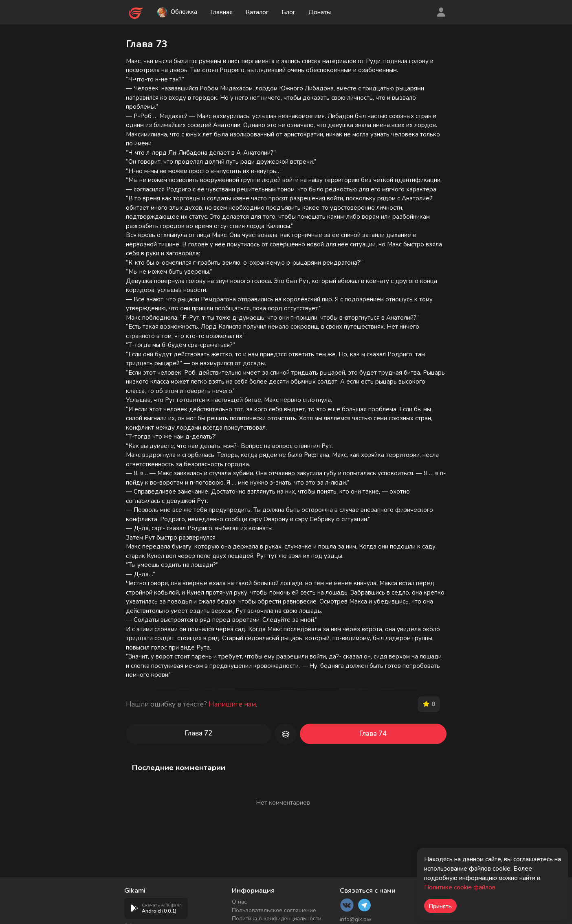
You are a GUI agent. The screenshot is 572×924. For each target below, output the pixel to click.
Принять (440, 906)
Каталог (257, 12)
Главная (222, 12)
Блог (289, 12)
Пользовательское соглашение (274, 910)
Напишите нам (232, 704)
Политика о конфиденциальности (277, 919)
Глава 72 (199, 733)
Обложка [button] (177, 12)
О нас (239, 902)
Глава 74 (373, 734)
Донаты (320, 12)
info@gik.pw (356, 919)
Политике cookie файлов (460, 887)
